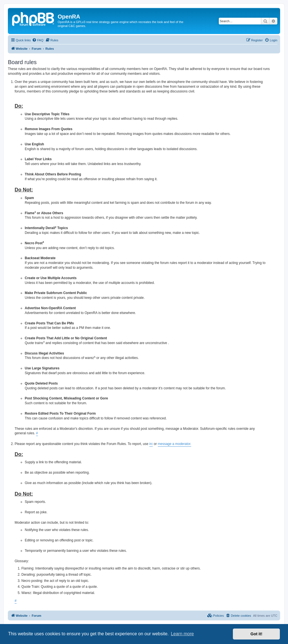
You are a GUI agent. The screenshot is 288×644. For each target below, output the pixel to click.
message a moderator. (175, 444)
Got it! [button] (256, 634)
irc (151, 444)
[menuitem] (38, 40)
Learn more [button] (182, 634)
